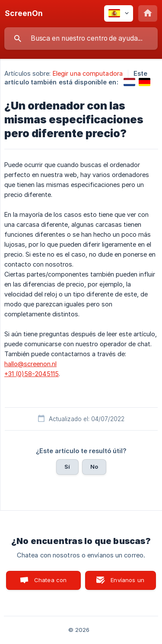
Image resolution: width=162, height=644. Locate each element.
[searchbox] (81, 39)
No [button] (94, 467)
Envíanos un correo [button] (127, 583)
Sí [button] (67, 467)
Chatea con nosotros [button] (49, 583)
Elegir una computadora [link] (88, 73)
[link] (129, 82)
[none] (24, 13)
